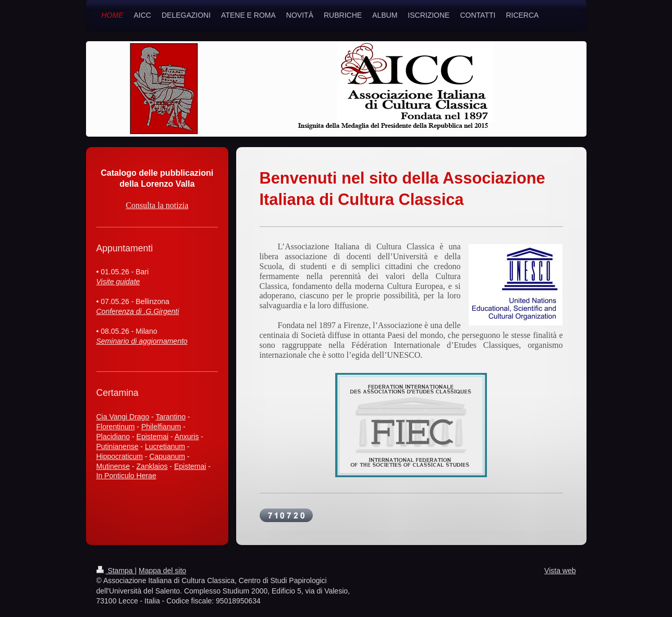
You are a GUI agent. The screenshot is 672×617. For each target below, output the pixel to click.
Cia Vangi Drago (123, 417)
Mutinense (113, 466)
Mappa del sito (162, 571)
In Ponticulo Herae (126, 476)
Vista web (560, 571)
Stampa (116, 571)
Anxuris (187, 437)
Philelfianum (161, 427)
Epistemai (152, 437)
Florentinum (116, 427)
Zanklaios (152, 466)
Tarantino (170, 417)
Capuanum (167, 456)
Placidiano (113, 437)
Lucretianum (165, 446)
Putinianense (118, 446)
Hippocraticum (120, 456)
